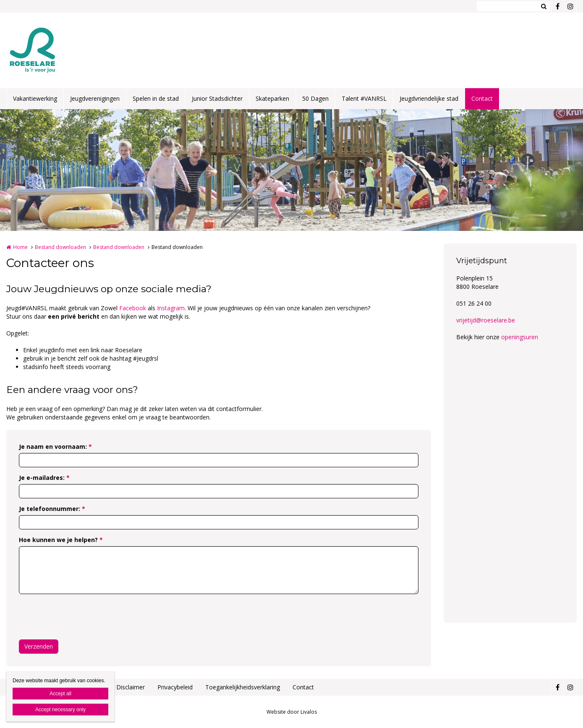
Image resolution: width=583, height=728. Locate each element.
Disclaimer (131, 687)
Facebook (133, 308)
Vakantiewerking (35, 98)
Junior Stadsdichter (217, 98)
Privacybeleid (175, 687)
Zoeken (544, 6)
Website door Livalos (292, 712)
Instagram (171, 308)
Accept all (60, 694)
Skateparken (272, 98)
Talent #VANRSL (364, 98)
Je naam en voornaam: (55, 446)
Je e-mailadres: (44, 478)
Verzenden (39, 646)
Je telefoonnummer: (52, 509)
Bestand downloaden (60, 247)
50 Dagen (315, 98)
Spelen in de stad (156, 98)
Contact (482, 98)
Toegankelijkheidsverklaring (243, 687)
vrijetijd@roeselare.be (486, 320)
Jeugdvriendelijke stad (429, 98)
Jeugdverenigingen (95, 98)
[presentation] (83, 617)
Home (20, 247)
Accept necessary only (60, 710)
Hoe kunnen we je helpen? (61, 540)
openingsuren (520, 337)
